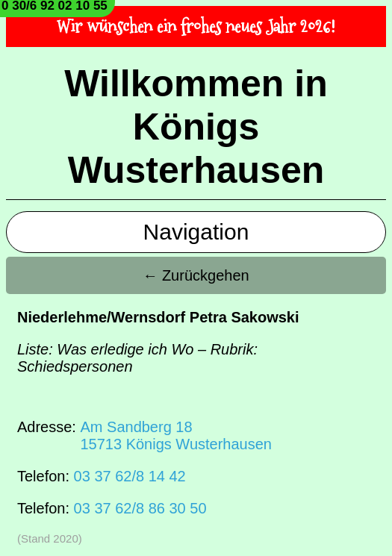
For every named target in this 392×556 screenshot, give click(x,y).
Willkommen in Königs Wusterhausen (196, 127)
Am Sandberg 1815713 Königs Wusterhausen (175, 435)
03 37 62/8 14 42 (130, 476)
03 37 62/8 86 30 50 (140, 508)
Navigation (196, 232)
